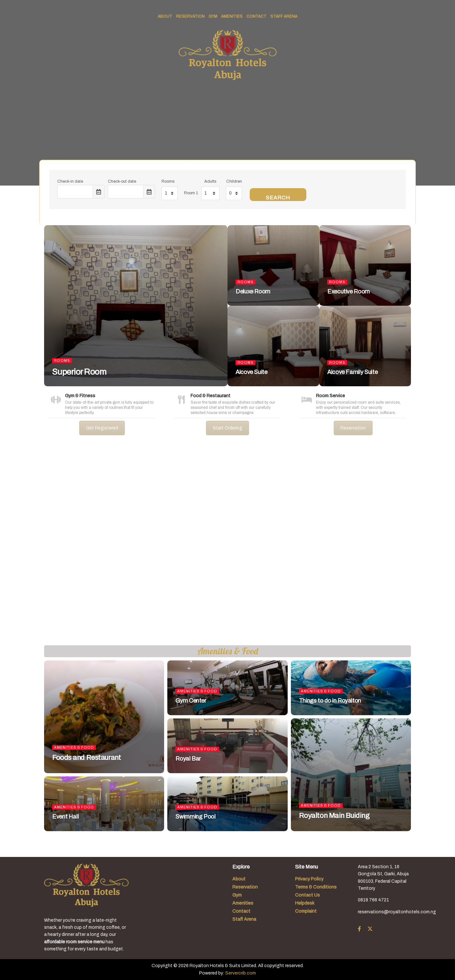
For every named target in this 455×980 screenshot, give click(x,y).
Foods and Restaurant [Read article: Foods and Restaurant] (86, 758)
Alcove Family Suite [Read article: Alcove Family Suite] (352, 372)
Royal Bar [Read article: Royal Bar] (188, 759)
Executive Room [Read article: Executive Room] (348, 292)
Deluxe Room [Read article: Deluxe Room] (253, 292)
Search (278, 198)
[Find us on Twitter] (370, 929)
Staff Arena (284, 16)
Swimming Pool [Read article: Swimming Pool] (195, 817)
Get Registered (102, 428)
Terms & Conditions (316, 887)
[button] (10, 545)
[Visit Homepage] (228, 55)
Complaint (306, 911)
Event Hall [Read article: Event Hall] (65, 817)
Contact (256, 16)
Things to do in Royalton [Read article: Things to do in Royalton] (330, 701)
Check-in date (70, 181)
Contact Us (307, 895)
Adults (210, 181)
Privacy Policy (309, 879)
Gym (213, 16)
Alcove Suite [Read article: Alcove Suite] (251, 372)
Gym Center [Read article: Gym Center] (191, 701)
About (165, 16)
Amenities (232, 16)
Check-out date (122, 181)
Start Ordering (227, 428)
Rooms (168, 181)
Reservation (190, 16)
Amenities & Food (74, 747)
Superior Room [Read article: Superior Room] (79, 372)
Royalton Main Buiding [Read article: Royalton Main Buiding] (334, 816)
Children (234, 181)
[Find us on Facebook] (359, 929)
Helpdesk (305, 903)
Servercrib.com (241, 973)
